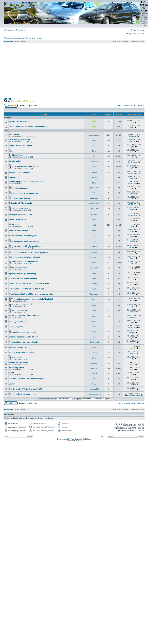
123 (27, 137)
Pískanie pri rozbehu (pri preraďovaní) (24, 257)
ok (94, 156)
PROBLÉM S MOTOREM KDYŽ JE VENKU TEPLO (29, 284)
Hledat (141, 30)
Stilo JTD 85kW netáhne (19, 231)
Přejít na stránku (123, 106)
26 (31, 248)
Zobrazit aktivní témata (34, 38)
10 (28, 142)
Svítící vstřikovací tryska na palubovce (27, 246)
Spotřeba (15, 135)
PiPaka (94, 246)
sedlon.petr (94, 198)
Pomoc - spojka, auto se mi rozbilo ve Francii (27, 182)
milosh (132, 220)
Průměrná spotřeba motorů (20, 140)
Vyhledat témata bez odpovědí (14, 38)
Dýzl (94, 311)
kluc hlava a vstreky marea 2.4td (22, 352)
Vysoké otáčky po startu (21, 198)
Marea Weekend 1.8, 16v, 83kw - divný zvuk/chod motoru (32, 294)
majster (132, 178)
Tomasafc (94, 374)
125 (33, 137)
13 (29, 168)
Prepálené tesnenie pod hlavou (24, 332)
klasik (94, 225)
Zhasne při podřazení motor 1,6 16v (23, 337)
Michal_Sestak (94, 342)
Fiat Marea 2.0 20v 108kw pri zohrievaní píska (27, 379)
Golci (94, 193)
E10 (13, 151)
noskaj (132, 348)
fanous (94, 141)
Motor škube (16, 357)
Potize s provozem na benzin (21, 146)
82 (26, 226)
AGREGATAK (94, 203)
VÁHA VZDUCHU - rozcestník (21, 122)
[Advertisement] (27, 71)
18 (31, 157)
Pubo (132, 375)
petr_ (132, 157)
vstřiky (12, 384)
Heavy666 (94, 268)
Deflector (94, 172)
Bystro (94, 146)
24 (26, 248)
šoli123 (94, 274)
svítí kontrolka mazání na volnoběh (23, 279)
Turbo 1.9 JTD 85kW (20, 310)
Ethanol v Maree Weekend (20, 362)
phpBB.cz (79, 441)
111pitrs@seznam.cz (94, 394)
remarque (94, 214)
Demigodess (94, 161)
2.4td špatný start (16, 327)
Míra (94, 279)
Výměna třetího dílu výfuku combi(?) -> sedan (30, 253)
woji (94, 236)
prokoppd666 (94, 389)
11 (30, 142)
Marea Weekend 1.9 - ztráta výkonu (23, 236)
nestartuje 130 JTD (19, 348)
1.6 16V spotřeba (16, 155)
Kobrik (94, 219)
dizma (94, 347)
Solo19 (94, 384)
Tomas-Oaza (132, 173)
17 (29, 157)
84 (31, 226)
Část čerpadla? (15, 161)
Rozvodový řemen (16, 368)
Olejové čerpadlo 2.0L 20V (22, 215)
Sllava (94, 322)
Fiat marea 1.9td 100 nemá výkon (22, 394)
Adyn (32, 101)
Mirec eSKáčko (24, 101)
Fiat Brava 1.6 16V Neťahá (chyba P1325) (25, 389)
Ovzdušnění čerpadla (20, 267)
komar (132, 232)
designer (94, 332)
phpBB (67, 439)
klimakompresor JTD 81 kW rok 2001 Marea (27, 289)
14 (31, 168)
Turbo (11, 373)
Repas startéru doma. (18, 219)
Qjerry (132, 364)
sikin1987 (132, 142)
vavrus (94, 231)
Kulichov (94, 252)
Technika (16, 41)
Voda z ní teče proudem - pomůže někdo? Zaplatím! (32, 299)
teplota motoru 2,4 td (20, 208)
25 (29, 248)
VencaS (94, 178)
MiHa (94, 151)
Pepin (132, 128)
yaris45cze (94, 188)
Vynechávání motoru (20, 188)
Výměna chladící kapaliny (19, 172)
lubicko (94, 352)
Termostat (15, 225)
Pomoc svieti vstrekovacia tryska (25, 193)
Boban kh (132, 136)
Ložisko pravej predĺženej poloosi (25, 241)
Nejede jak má (15, 178)
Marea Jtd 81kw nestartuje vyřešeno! (24, 315)
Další (142, 106)
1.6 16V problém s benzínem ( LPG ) (23, 261)
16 (26, 157)
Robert (15, 101)
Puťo (94, 379)
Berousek (94, 369)
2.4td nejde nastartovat (18, 322)
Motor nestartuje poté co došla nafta (24, 342)
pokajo (94, 305)
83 (29, 226)
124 (30, 137)
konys (94, 337)
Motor (23, 41)
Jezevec (132, 295)
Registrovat (20, 30)
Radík (94, 289)
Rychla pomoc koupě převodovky (23, 274)
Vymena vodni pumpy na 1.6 (20, 304)
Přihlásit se (9, 30)
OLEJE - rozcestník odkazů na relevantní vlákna (28, 127)
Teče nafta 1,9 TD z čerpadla (20, 203)
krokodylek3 (94, 363)
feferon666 (94, 257)
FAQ (133, 30)
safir (132, 226)
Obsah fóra (8, 41)
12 (26, 168)
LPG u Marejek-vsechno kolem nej (25, 166)
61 (139, 106)
